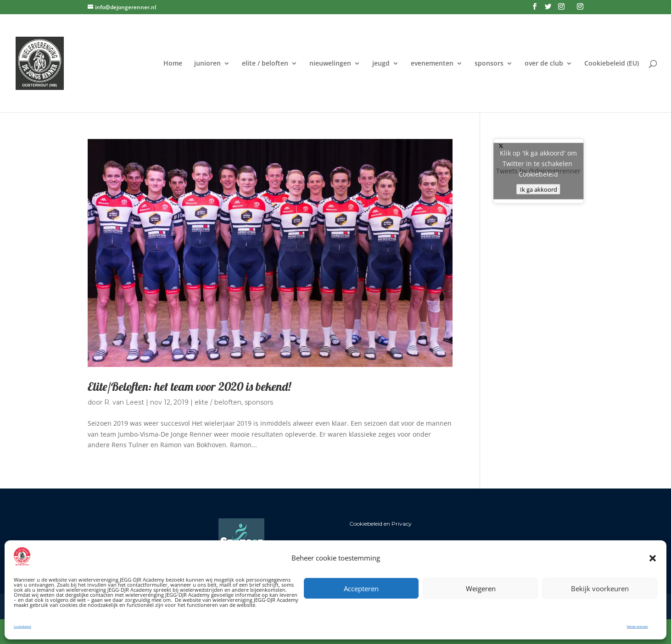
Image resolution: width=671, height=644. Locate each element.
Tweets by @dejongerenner (539, 171)
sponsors (489, 64)
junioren (207, 64)
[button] (653, 558)
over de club (544, 64)
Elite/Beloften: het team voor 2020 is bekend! (189, 386)
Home (173, 64)
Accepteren (361, 588)
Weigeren (481, 588)
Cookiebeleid (22, 627)
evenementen (432, 64)
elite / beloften (265, 64)
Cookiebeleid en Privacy (380, 524)
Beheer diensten (637, 627)
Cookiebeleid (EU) (612, 64)
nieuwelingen (330, 64)
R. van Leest (124, 402)
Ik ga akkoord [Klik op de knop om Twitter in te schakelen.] (539, 189)
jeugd (381, 64)
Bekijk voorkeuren (600, 588)
